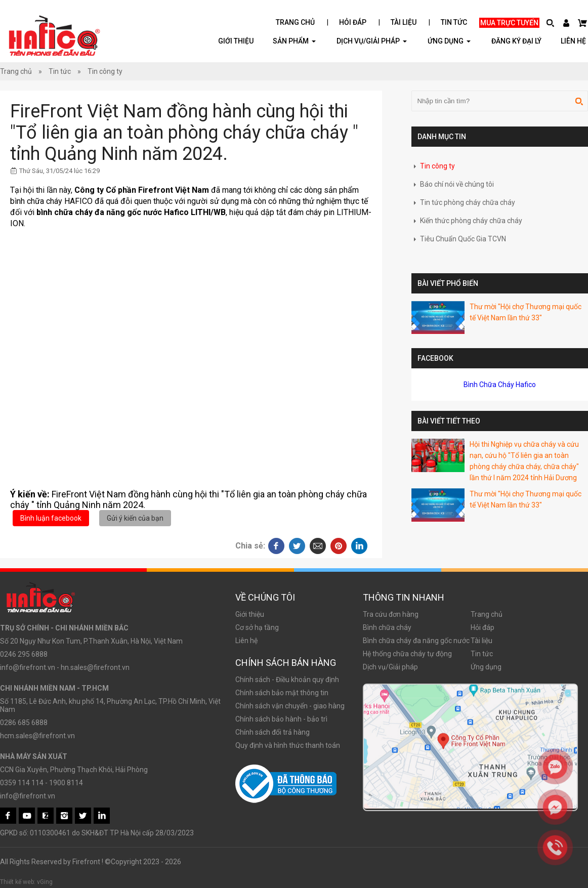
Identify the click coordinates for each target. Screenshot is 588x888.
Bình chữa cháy (387, 627)
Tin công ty (105, 71)
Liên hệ (573, 41)
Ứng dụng (486, 667)
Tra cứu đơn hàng (391, 614)
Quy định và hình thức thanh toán (288, 745)
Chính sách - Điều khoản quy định (287, 680)
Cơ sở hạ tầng (257, 627)
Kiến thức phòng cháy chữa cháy (467, 221)
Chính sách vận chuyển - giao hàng (290, 706)
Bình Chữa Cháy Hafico (500, 385)
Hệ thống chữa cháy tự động (407, 654)
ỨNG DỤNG (449, 41)
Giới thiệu (236, 41)
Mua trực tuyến (509, 23)
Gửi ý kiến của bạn (135, 518)
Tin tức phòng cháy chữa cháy (463, 202)
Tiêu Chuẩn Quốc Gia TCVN (459, 239)
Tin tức (454, 22)
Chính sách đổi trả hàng (272, 732)
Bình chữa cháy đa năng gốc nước (416, 641)
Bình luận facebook (51, 518)
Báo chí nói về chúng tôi (453, 184)
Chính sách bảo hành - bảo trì (281, 719)
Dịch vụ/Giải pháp (372, 41)
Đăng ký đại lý (516, 41)
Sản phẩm (294, 41)
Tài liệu (404, 22)
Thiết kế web (17, 882)
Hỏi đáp (353, 22)
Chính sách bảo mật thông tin (282, 693)
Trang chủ (295, 22)
